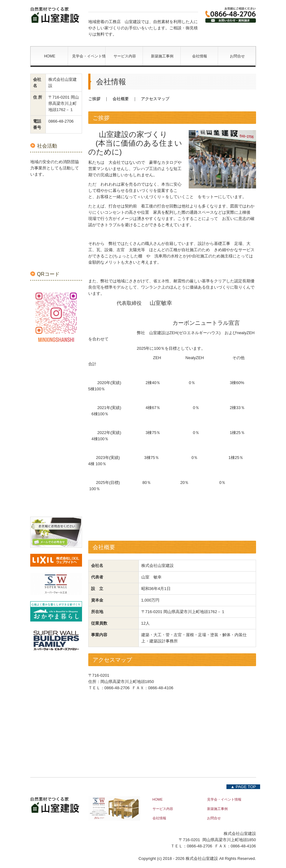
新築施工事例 (162, 56)
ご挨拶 (94, 99)
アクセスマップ (155, 99)
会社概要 (121, 99)
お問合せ (237, 56)
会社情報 (200, 56)
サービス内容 (125, 56)
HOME (50, 56)
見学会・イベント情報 (89, 56)
